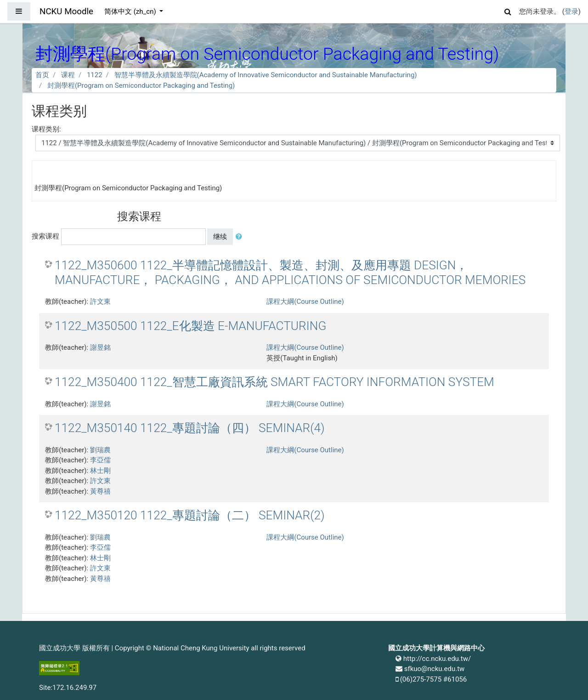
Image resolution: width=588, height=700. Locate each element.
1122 (95, 75)
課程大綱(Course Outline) (305, 302)
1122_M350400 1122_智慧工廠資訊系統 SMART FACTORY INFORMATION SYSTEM (274, 382)
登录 (571, 11)
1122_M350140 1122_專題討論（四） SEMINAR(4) (190, 428)
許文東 (100, 302)
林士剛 (100, 471)
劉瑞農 (100, 450)
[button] (508, 10)
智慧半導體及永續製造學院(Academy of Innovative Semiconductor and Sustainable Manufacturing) (266, 75)
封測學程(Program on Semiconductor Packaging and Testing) (141, 85)
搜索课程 (45, 236)
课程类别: (46, 129)
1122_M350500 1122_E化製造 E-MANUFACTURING (190, 326)
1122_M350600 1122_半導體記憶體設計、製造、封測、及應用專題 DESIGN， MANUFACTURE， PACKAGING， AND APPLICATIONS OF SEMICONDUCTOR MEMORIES (290, 273)
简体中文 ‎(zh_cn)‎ (131, 11)
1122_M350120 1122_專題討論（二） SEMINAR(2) (190, 515)
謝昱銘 (100, 347)
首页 (42, 75)
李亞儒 (100, 460)
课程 (68, 75)
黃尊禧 (100, 491)
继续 (220, 237)
